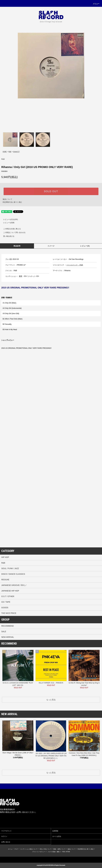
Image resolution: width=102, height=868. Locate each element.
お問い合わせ (6, 842)
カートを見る (57, 836)
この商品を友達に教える (10, 229)
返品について (7, 199)
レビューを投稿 (7, 223)
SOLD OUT (51, 191)
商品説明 (17, 246)
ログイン (4, 836)
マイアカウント (6, 831)
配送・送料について (59, 849)
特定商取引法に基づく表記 (12, 202)
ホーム (10, 849)
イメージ (51, 246)
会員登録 (55, 831)
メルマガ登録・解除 (54, 852)
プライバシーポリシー (39, 852)
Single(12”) (16, 152)
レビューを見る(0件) (9, 219)
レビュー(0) (85, 246)
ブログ (16, 849)
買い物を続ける (7, 236)
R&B (10, 152)
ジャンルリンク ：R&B (75, 265)
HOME (5, 152)
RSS (64, 852)
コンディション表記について (29, 849)
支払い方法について (46, 849)
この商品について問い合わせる (13, 233)
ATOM (68, 852)
